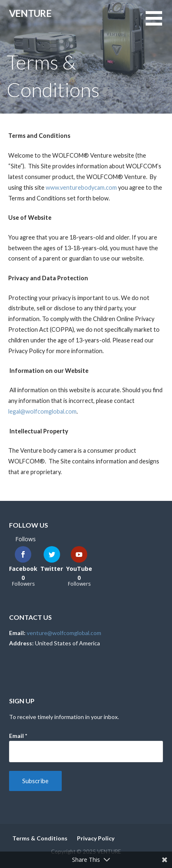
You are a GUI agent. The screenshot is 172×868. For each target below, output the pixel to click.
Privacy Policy (96, 838)
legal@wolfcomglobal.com (42, 411)
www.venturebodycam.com (81, 187)
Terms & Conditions (40, 838)
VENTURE (30, 13)
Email (18, 736)
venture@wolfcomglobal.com (64, 633)
